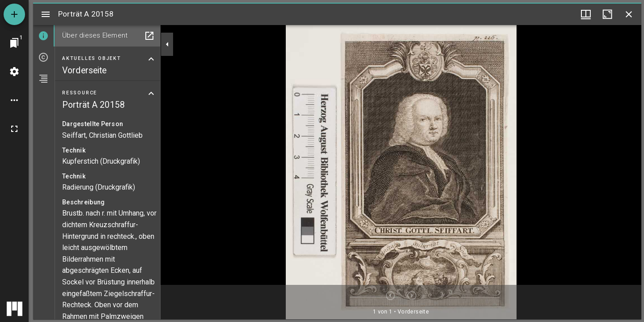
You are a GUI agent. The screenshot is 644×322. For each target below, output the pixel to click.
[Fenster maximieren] (607, 14)
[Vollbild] (14, 129)
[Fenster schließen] (629, 14)
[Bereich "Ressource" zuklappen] (151, 93)
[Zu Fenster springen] (14, 43)
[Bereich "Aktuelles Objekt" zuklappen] (151, 59)
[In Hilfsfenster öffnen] (149, 36)
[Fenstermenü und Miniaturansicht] (586, 14)
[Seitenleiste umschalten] (46, 14)
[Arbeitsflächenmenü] (14, 72)
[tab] (44, 36)
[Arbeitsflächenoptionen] (14, 100)
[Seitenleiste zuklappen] (167, 44)
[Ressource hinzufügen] (14, 14)
